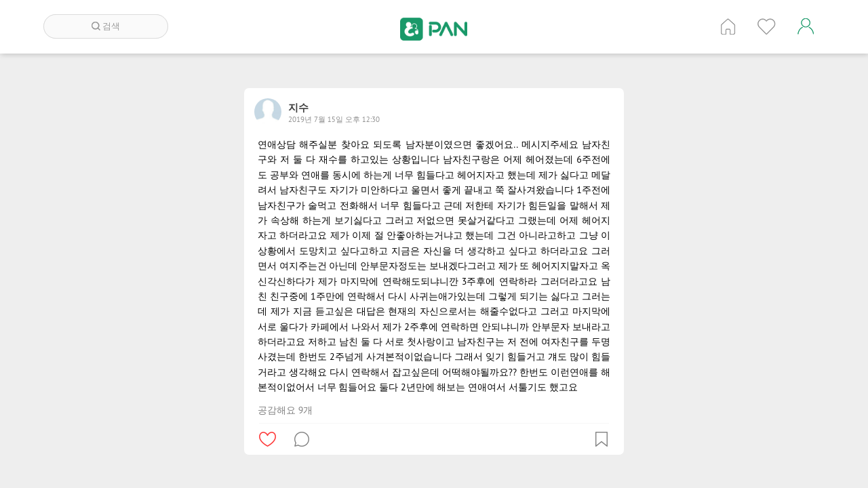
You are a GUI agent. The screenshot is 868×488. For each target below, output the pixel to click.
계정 (806, 26)
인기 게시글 (767, 26)
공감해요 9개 (285, 410)
